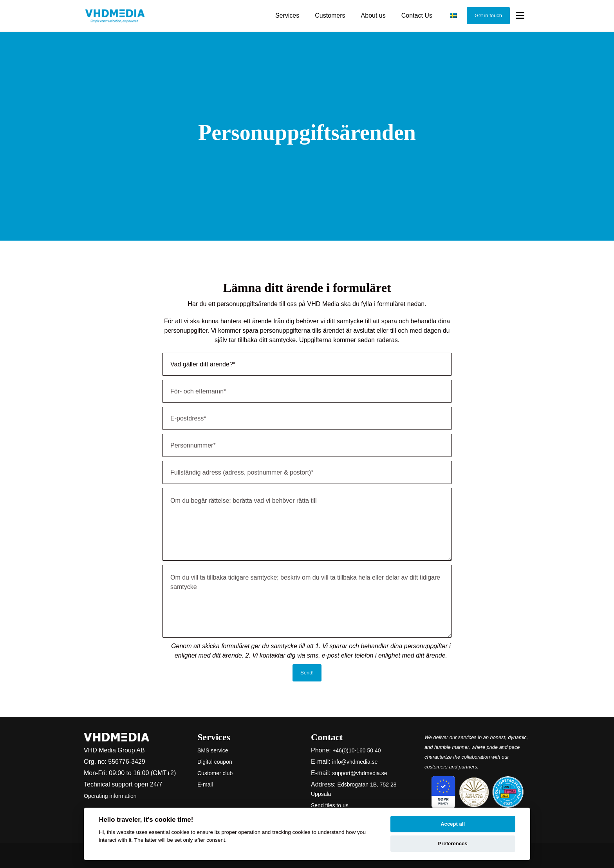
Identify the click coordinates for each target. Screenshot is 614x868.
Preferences (453, 844)
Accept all (453, 824)
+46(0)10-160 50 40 (357, 750)
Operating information (110, 796)
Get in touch (488, 15)
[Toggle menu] (520, 16)
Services (287, 15)
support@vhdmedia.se (359, 773)
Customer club (215, 773)
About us (373, 15)
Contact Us (417, 15)
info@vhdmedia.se (355, 762)
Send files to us (330, 805)
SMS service (213, 750)
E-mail (205, 785)
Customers (330, 15)
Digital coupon (215, 762)
